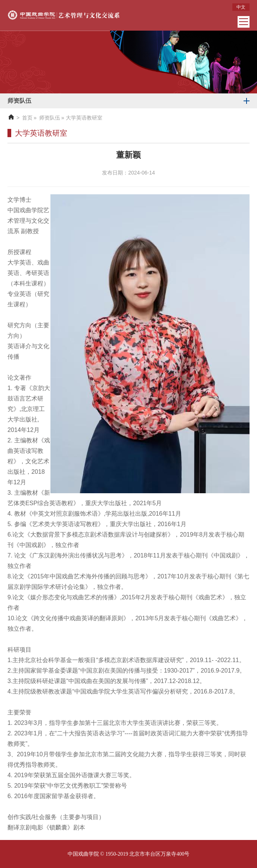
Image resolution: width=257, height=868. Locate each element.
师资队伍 (50, 118)
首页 (27, 118)
